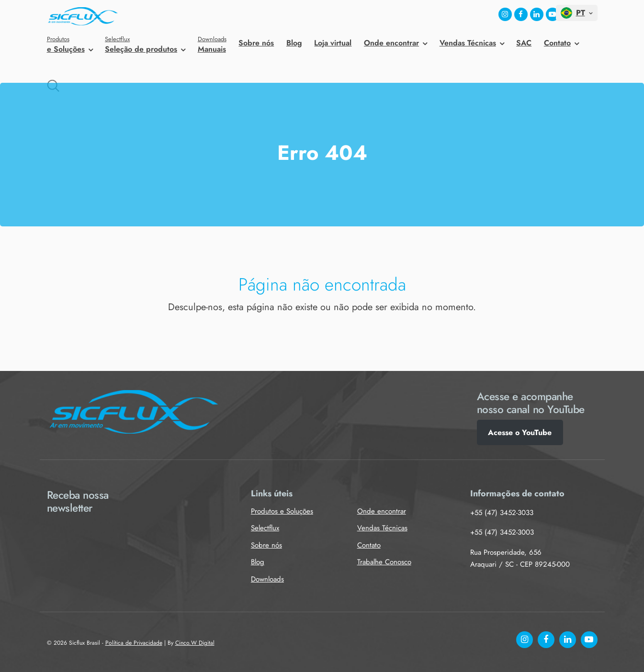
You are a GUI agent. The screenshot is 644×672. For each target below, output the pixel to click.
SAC (524, 43)
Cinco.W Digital (195, 643)
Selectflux (265, 528)
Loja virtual (333, 43)
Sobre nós (256, 43)
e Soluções (70, 45)
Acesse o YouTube (520, 432)
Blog (294, 43)
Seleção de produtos (145, 45)
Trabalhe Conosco (384, 562)
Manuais (212, 45)
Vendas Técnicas (468, 43)
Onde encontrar (391, 43)
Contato (557, 43)
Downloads (267, 579)
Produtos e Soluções (282, 511)
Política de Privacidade (134, 643)
